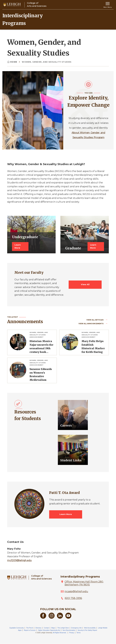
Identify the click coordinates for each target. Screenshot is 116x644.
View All (85, 284)
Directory (39, 628)
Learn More (18, 246)
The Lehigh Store (63, 628)
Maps (53, 628)
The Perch (30, 628)
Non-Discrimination (69, 630)
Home (12, 62)
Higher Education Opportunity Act (49, 630)
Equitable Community (17, 628)
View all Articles (95, 320)
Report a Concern (30, 630)
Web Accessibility (90, 628)
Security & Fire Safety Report (87, 630)
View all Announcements (91, 324)
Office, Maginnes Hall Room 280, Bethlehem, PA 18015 (84, 583)
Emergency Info (76, 628)
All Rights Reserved (59, 633)
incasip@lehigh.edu (76, 591)
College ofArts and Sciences (41, 577)
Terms (78, 633)
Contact (46, 628)
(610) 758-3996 (73, 598)
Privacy (72, 633)
